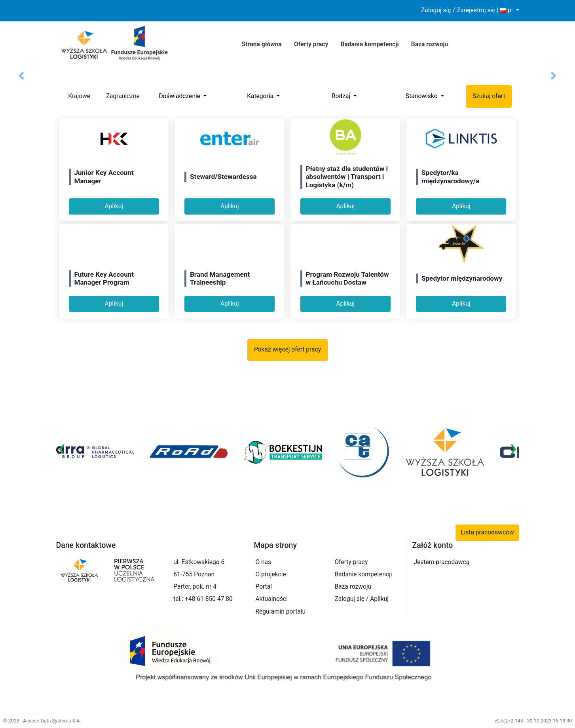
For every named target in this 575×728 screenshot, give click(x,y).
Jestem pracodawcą (441, 562)
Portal (264, 587)
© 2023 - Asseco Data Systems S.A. (42, 721)
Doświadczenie (180, 96)
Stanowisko (422, 96)
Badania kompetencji (369, 44)
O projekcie (270, 574)
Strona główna (262, 44)
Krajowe (74, 97)
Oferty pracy (311, 44)
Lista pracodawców (487, 532)
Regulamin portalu (280, 612)
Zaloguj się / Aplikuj (361, 599)
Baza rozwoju (430, 44)
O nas (263, 562)
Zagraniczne (118, 97)
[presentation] (62, 448)
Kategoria (261, 96)
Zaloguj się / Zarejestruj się (458, 10)
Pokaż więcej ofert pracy (287, 350)
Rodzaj (342, 96)
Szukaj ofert (489, 96)
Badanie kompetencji (363, 574)
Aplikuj (114, 206)
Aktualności (271, 599)
